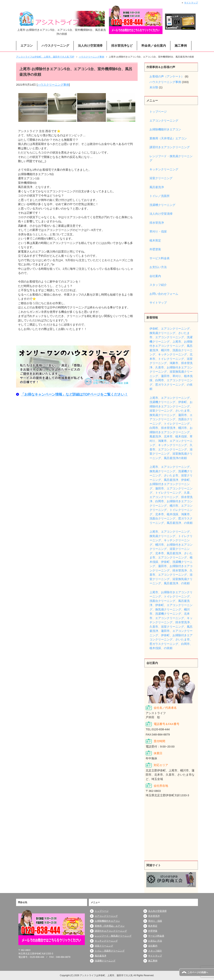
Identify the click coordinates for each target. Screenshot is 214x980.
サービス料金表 (160, 258)
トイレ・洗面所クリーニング (110, 951)
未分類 (154, 87)
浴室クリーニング (161, 178)
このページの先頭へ (198, 972)
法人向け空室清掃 (90, 46)
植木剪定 (155, 240)
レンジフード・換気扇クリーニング (171, 158)
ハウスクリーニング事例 (53, 85)
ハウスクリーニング (55, 46)
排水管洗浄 (157, 223)
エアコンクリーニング (164, 121)
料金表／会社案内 (154, 46)
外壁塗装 (155, 249)
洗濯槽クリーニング (162, 205)
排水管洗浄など (122, 46)
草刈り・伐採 (158, 231)
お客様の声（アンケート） (167, 76)
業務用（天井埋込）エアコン (168, 138)
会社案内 (155, 276)
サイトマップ (158, 303)
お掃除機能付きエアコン (165, 129)
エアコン (27, 46)
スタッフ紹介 (158, 285)
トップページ (158, 112)
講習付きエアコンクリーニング (170, 147)
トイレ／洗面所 (160, 196)
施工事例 (181, 46)
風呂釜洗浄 (157, 187)
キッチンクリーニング (164, 169)
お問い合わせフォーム (164, 294)
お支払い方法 (158, 267)
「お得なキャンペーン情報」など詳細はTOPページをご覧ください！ (74, 394)
